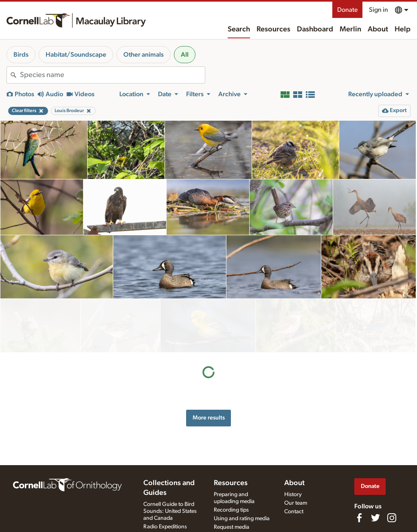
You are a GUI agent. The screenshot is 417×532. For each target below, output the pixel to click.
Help (403, 29)
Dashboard (315, 29)
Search (239, 29)
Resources (273, 29)
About (378, 29)
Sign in (379, 10)
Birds (21, 55)
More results (209, 364)
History (293, 494)
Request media (232, 527)
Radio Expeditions (165, 527)
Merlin (350, 29)
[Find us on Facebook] (359, 518)
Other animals (144, 55)
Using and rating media (242, 519)
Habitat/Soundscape (76, 55)
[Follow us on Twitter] (375, 518)
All (185, 55)
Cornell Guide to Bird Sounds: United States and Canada (170, 511)
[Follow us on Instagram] (392, 518)
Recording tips (231, 510)
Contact (294, 512)
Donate (347, 10)
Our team (296, 503)
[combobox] (112, 75)
